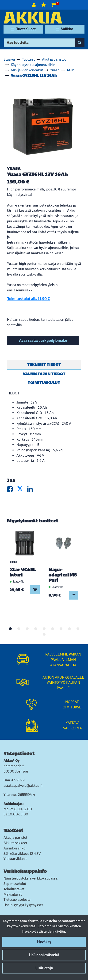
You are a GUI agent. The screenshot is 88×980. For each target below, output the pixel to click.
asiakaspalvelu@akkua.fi (23, 785)
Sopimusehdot (15, 884)
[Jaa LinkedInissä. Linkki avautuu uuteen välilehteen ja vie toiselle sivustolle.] (32, 490)
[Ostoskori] (54, 5)
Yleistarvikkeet (15, 859)
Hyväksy (44, 942)
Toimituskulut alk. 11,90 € (29, 299)
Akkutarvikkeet (15, 843)
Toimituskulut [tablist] (44, 383)
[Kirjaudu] (34, 5)
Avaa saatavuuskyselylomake (43, 340)
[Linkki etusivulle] (33, 18)
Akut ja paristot (15, 837)
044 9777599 (14, 780)
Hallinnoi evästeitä (44, 955)
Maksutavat (13, 894)
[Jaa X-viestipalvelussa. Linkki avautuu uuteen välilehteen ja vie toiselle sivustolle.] (22, 490)
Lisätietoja (44, 968)
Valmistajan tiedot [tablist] (44, 374)
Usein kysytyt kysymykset (23, 905)
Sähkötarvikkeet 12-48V (22, 854)
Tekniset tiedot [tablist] (44, 364)
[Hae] (39, 43)
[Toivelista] (44, 5)
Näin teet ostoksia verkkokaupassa (31, 878)
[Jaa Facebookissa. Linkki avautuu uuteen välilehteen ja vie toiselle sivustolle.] (12, 490)
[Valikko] (65, 29)
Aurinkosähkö (14, 848)
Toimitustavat (14, 889)
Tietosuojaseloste (17, 899)
